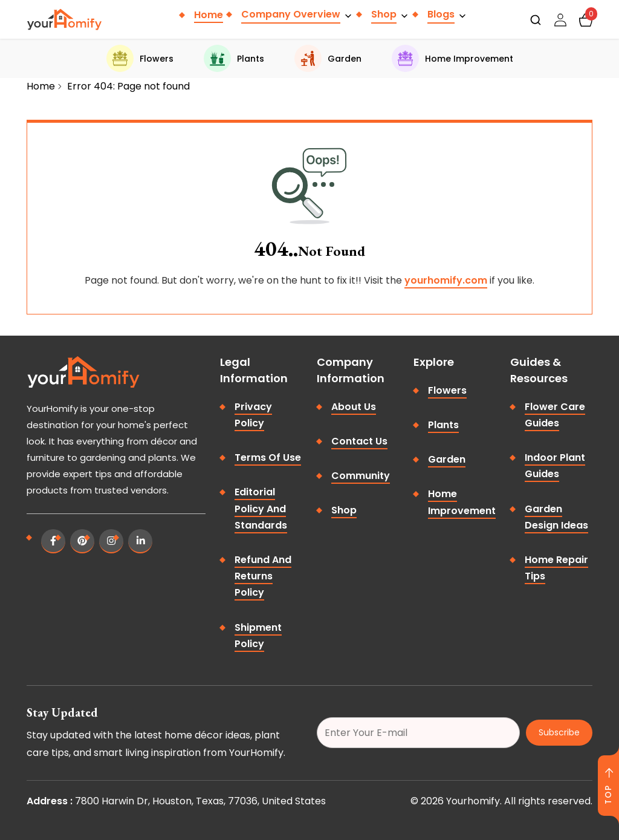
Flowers (140, 58)
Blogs (441, 14)
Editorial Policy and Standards (261, 508)
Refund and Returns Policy (263, 576)
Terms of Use (268, 457)
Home (209, 15)
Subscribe (559, 732)
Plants (234, 58)
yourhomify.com (446, 280)
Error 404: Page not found (128, 86)
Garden (328, 58)
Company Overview (291, 14)
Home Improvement (452, 58)
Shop (384, 14)
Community (361, 476)
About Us (354, 407)
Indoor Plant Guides (555, 466)
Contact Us (359, 441)
